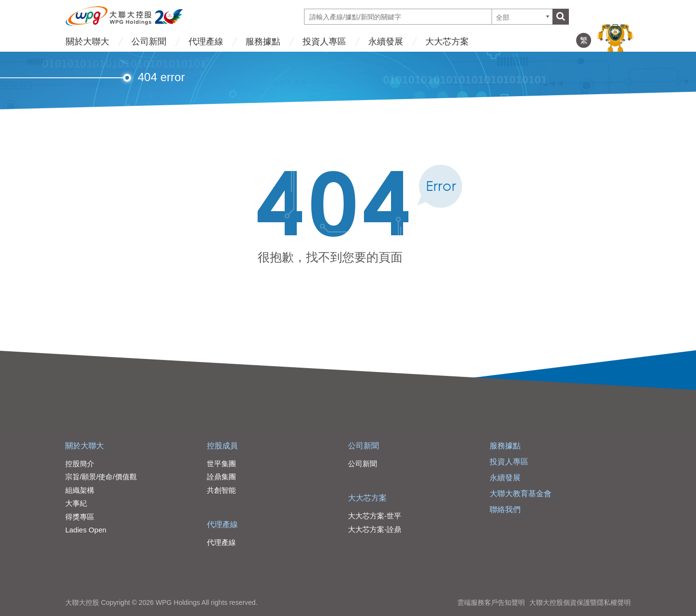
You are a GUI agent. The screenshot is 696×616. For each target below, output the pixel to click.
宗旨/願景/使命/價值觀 (101, 477)
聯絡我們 (505, 509)
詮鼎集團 (221, 477)
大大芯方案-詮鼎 (375, 529)
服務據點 (263, 42)
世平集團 (221, 464)
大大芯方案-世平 (375, 516)
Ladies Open (86, 530)
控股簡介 (80, 464)
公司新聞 (149, 42)
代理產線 (206, 42)
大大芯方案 (447, 42)
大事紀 (76, 503)
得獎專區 (80, 517)
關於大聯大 (87, 42)
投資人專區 (324, 42)
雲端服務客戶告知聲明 (491, 602)
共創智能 (221, 490)
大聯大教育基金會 (521, 494)
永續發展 (386, 42)
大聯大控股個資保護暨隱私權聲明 (580, 602)
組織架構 (80, 490)
